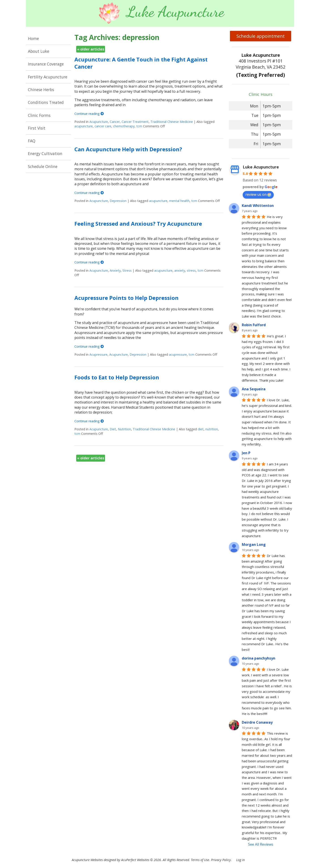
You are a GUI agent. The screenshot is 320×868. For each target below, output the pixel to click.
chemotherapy (124, 126)
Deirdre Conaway (257, 722)
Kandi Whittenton (258, 206)
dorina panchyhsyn (259, 658)
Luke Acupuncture (261, 167)
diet (201, 429)
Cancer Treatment (135, 122)
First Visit (37, 128)
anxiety (180, 270)
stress (191, 270)
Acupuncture (99, 122)
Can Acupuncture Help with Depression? (128, 149)
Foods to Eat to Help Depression (117, 377)
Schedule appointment (261, 36)
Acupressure (98, 354)
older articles (91, 49)
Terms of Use (200, 860)
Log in (240, 860)
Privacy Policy (221, 860)
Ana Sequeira (254, 389)
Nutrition (124, 429)
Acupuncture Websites (87, 860)
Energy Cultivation (45, 153)
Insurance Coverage (46, 64)
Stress (127, 270)
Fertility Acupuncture (48, 77)
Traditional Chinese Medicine (172, 122)
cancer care (103, 126)
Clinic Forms (39, 115)
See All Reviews (261, 844)
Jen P (246, 453)
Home (33, 38)
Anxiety (115, 270)
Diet (113, 429)
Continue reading (89, 114)
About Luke (39, 51)
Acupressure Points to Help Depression (126, 298)
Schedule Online (43, 166)
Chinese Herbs (41, 90)
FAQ (32, 141)
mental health (179, 201)
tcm (139, 126)
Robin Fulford (254, 325)
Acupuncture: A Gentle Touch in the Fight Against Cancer (141, 63)
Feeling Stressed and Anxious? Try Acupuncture (138, 224)
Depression (118, 201)
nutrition (212, 429)
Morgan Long (254, 544)
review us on (258, 194)
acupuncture (84, 126)
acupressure (178, 354)
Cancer (115, 122)
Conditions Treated (46, 102)
